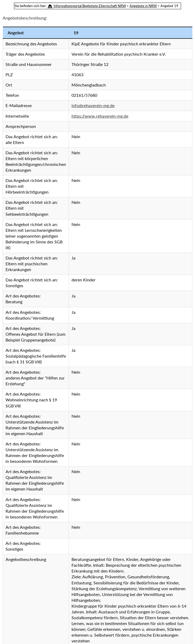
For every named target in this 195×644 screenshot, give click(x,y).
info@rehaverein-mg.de (93, 105)
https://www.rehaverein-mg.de (100, 116)
